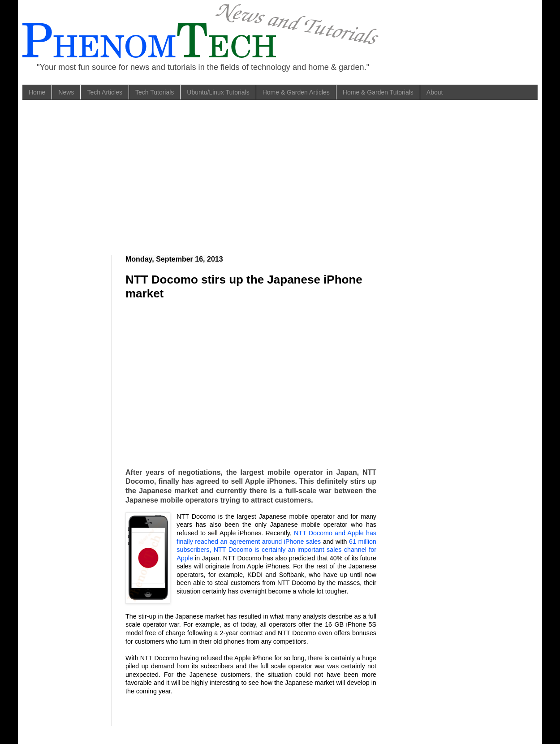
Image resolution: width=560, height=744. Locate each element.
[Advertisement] (161, 176)
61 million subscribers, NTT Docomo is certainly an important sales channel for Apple (276, 550)
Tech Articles (105, 92)
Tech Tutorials (155, 92)
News (66, 92)
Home (37, 92)
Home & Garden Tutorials (378, 92)
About (435, 92)
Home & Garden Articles (296, 92)
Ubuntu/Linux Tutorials (218, 92)
